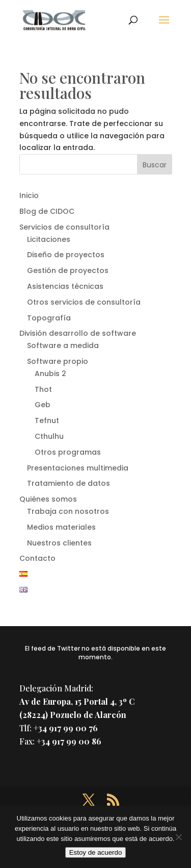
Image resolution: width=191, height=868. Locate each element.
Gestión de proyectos (68, 270)
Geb (43, 405)
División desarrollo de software (78, 333)
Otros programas (68, 452)
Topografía (49, 318)
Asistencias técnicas (65, 286)
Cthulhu (49, 436)
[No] (178, 837)
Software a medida (63, 345)
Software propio (58, 361)
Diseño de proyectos (66, 255)
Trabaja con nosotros (68, 511)
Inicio (29, 195)
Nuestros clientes (59, 543)
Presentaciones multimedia (78, 468)
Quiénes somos (48, 499)
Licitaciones (49, 239)
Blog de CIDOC (47, 211)
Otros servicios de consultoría (84, 302)
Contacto (37, 558)
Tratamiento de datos (69, 483)
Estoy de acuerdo (96, 852)
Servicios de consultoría (64, 227)
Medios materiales (61, 527)
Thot (43, 389)
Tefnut (47, 420)
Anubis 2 (50, 374)
